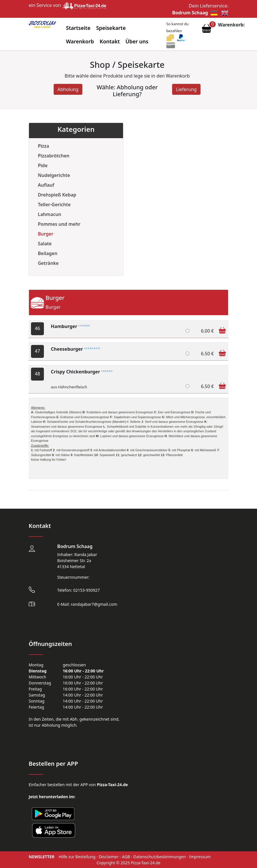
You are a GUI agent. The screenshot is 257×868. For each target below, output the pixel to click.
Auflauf (46, 185)
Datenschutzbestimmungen (160, 857)
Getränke (48, 263)
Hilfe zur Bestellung (77, 857)
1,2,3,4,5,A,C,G (92, 348)
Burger (46, 234)
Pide (43, 165)
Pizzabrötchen (54, 156)
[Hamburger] (187, 331)
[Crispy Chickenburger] (187, 386)
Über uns (137, 41)
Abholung (68, 89)
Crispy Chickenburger (82, 372)
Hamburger (70, 326)
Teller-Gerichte (54, 205)
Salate (45, 244)
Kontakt (110, 41)
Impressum (200, 857)
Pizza (43, 146)
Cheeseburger (75, 349)
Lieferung (186, 89)
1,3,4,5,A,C (84, 326)
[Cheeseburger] (187, 353)
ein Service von (67, 5)
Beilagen (48, 253)
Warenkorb (80, 41)
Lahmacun (49, 214)
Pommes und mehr (59, 224)
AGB (126, 857)
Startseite (78, 28)
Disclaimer (109, 857)
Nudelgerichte (54, 175)
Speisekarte (111, 28)
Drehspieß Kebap (57, 195)
